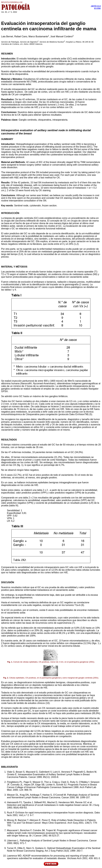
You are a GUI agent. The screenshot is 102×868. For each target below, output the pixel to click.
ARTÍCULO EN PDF (96, 7)
